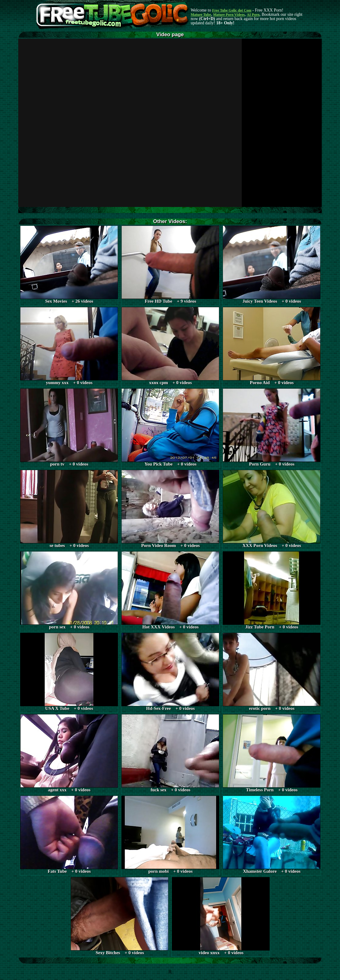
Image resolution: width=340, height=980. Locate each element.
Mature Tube (201, 15)
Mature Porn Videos (229, 15)
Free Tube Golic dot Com (232, 10)
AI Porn (253, 15)
